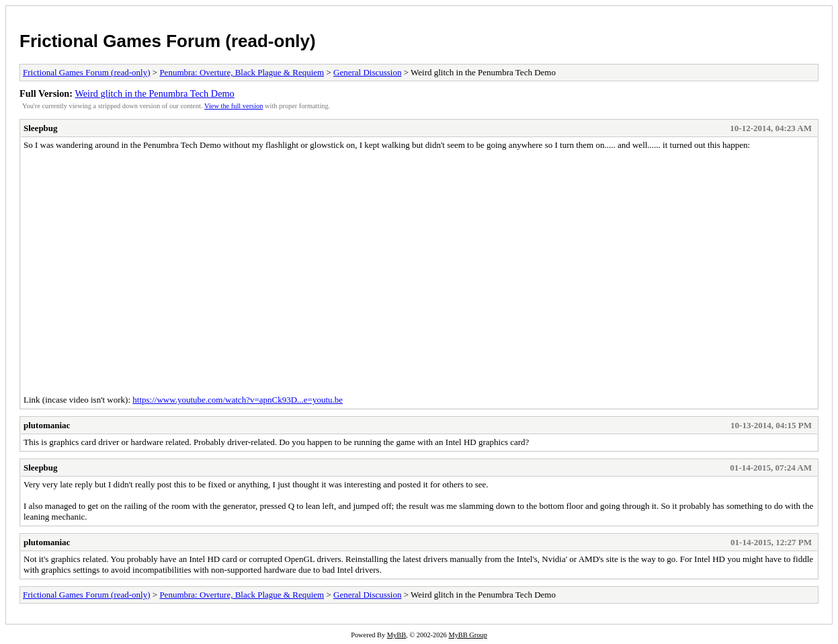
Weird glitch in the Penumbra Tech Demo (154, 93)
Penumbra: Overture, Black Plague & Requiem (242, 72)
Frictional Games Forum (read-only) (168, 41)
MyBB (396, 635)
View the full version (234, 106)
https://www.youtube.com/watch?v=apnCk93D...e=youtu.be (238, 400)
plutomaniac (47, 425)
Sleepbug (41, 128)
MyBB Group (467, 635)
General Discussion (367, 72)
